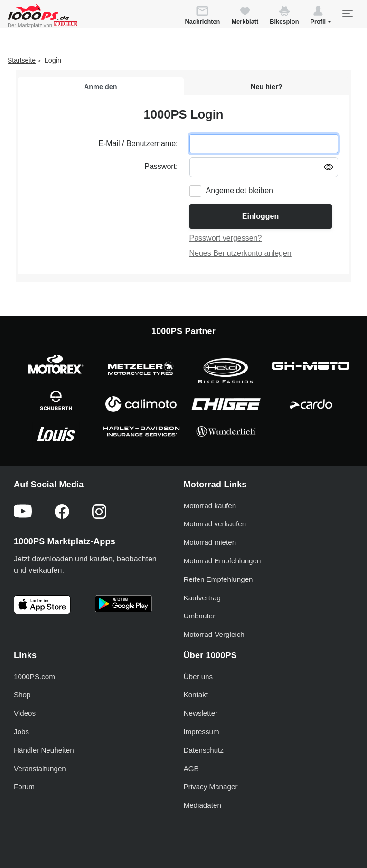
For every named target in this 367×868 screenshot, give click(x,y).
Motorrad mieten (210, 542)
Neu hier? (266, 87)
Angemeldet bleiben (240, 191)
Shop (22, 695)
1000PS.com (34, 677)
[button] (321, 17)
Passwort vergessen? (226, 238)
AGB (191, 769)
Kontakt (196, 695)
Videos (25, 713)
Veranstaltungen (40, 769)
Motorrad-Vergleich (214, 634)
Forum (24, 787)
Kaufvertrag (202, 598)
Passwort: (161, 166)
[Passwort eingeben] (264, 167)
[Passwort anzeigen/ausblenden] (329, 167)
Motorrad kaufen (210, 506)
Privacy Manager (211, 787)
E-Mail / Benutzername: (138, 144)
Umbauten (200, 616)
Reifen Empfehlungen (218, 579)
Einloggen (260, 216)
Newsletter (201, 713)
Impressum (202, 732)
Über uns (198, 677)
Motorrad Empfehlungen (222, 561)
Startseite (22, 60)
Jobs (21, 732)
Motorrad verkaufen (215, 524)
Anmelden (101, 87)
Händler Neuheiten (44, 750)
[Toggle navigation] (347, 14)
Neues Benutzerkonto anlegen (240, 253)
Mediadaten (202, 805)
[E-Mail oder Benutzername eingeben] (264, 144)
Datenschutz (204, 750)
